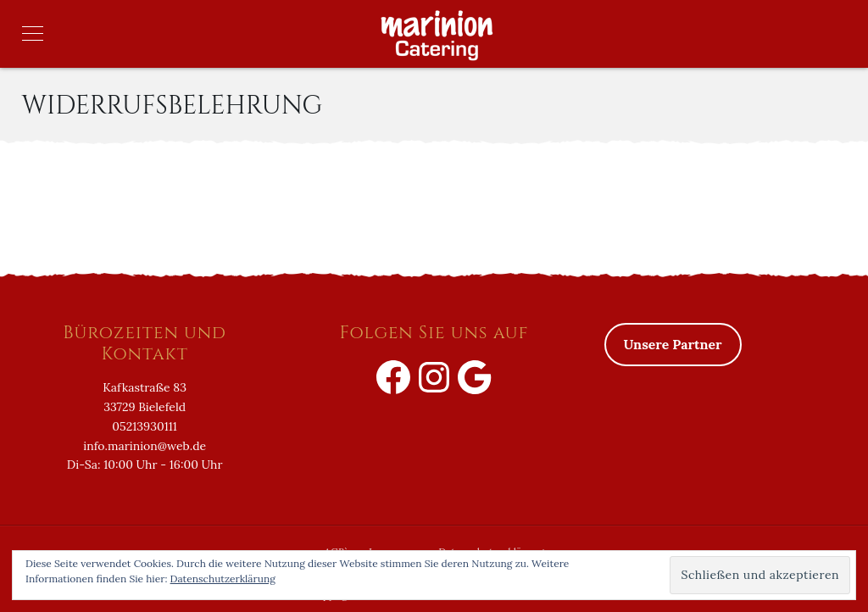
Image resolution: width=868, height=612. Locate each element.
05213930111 (145, 426)
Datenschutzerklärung (223, 579)
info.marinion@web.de (145, 446)
